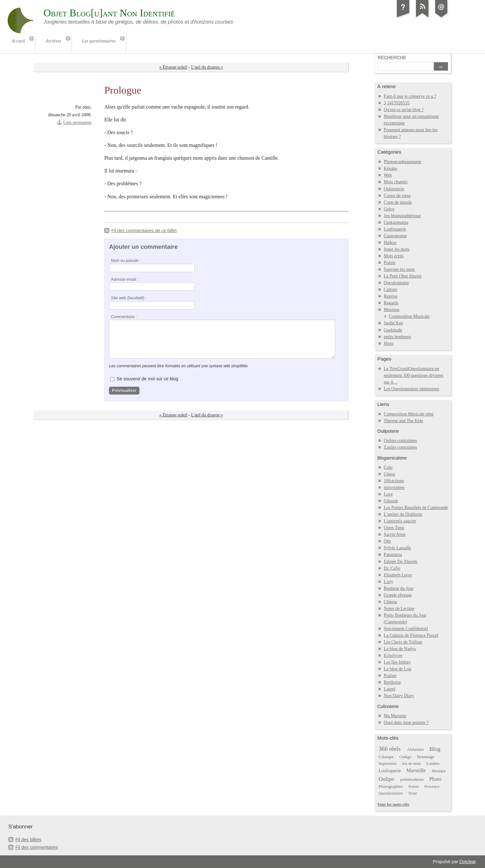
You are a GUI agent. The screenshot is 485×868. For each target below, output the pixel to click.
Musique (391, 310)
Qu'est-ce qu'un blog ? (404, 110)
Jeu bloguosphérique (402, 216)
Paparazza (393, 555)
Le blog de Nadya (400, 649)
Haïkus (390, 243)
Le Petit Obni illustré (403, 276)
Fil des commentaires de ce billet (144, 231)
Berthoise (392, 682)
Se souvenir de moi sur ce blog (147, 379)
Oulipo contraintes (400, 441)
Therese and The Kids (403, 421)
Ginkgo (405, 757)
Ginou (389, 474)
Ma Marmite (395, 716)
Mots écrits (394, 256)
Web (388, 175)
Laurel (390, 689)
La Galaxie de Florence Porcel (411, 635)
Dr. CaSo (392, 568)
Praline (390, 676)
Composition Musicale (409, 316)
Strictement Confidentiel (406, 629)
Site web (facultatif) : (129, 298)
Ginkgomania (396, 222)
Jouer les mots (396, 249)
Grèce (389, 209)
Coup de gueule (398, 202)
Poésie (390, 263)
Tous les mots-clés (393, 804)
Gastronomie (395, 236)
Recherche (392, 57)
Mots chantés (395, 182)
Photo (435, 779)
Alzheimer (415, 750)
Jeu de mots (411, 764)
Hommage (425, 757)
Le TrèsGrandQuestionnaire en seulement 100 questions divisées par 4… (413, 375)
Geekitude (393, 330)
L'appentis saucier (400, 521)
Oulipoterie (394, 189)
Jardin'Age (393, 323)
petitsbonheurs (412, 780)
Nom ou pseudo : (126, 261)
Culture (390, 289)
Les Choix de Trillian (403, 642)
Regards (391, 303)
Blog (435, 749)
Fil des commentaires (37, 847)
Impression (387, 764)
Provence (432, 787)
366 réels (390, 749)
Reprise (391, 296)
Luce (388, 494)
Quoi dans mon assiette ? (406, 723)
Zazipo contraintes (400, 447)
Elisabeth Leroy (398, 575)
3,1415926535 (397, 103)
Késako (390, 168)
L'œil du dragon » (207, 67)
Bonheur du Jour (399, 588)
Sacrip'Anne (395, 534)
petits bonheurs (397, 337)
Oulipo (386, 779)
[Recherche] (406, 67)
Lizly (388, 582)
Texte (412, 793)
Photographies (391, 786)
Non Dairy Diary (399, 696)
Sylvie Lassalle (397, 548)
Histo (388, 343)
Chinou (390, 602)
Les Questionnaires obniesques (411, 389)
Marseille (416, 770)
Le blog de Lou (397, 669)
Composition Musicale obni (409, 414)
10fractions (394, 481)
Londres (433, 764)
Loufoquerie (395, 229)
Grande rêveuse (398, 595)
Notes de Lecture (399, 609)
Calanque (386, 757)
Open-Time (394, 528)
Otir (387, 541)
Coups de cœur (397, 196)
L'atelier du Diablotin (403, 514)
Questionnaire (396, 283)
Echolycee (393, 655)
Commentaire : (124, 317)
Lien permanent (77, 122)
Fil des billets (28, 840)
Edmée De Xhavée (400, 562)
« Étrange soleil (173, 67)
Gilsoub (391, 501)
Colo (388, 467)
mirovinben (394, 487)
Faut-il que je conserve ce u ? (410, 96)
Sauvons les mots (399, 269)
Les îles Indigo (397, 662)
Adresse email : (125, 279)
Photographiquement (402, 162)
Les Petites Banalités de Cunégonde (416, 508)
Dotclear (468, 862)
